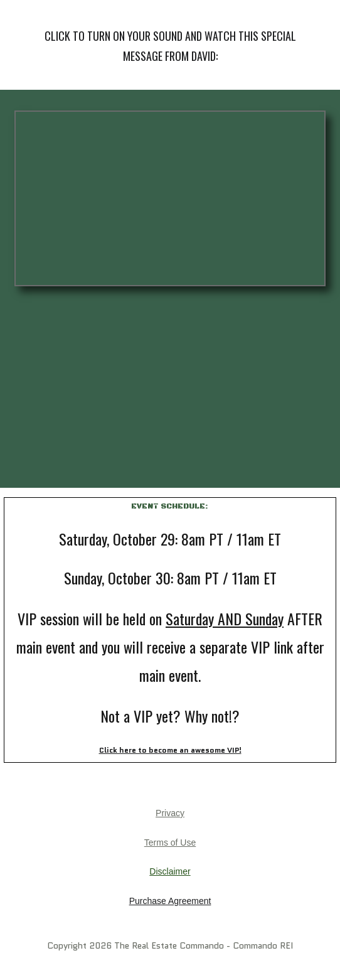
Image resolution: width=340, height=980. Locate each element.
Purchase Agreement (170, 901)
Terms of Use (170, 843)
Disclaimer (170, 871)
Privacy (170, 813)
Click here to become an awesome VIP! (170, 750)
